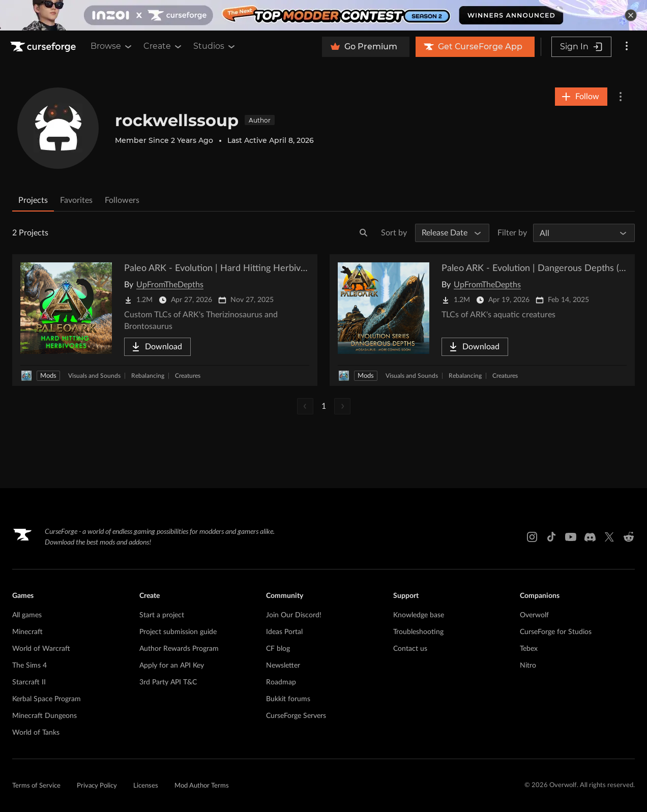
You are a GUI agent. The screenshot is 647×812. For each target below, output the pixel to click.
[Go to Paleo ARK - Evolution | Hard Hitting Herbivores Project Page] (165, 320)
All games (27, 615)
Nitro (528, 666)
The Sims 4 (30, 666)
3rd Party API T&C (168, 682)
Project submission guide (178, 632)
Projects (33, 200)
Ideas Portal (284, 632)
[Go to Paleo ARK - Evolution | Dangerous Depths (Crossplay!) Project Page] (482, 320)
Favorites (76, 200)
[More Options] (621, 97)
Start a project (162, 615)
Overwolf (534, 615)
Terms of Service (36, 786)
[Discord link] (590, 537)
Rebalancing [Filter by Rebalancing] (148, 376)
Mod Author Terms (202, 786)
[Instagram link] (532, 537)
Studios (215, 46)
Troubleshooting (418, 632)
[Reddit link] (629, 537)
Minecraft (27, 632)
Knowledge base (419, 615)
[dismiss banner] (631, 15)
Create (163, 46)
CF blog (278, 649)
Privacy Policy (97, 786)
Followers (122, 200)
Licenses (146, 786)
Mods (48, 376)
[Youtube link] (571, 537)
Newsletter (283, 666)
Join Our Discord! (294, 615)
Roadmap (281, 682)
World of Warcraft (41, 649)
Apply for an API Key (172, 666)
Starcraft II (29, 682)
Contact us (410, 649)
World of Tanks (36, 733)
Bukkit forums (288, 699)
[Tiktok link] (551, 537)
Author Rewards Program (179, 649)
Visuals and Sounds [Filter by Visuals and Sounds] (94, 376)
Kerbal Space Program (47, 699)
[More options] (627, 47)
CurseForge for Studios (556, 632)
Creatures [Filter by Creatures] (188, 376)
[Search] (364, 233)
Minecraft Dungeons (45, 716)
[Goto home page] (44, 47)
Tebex (529, 649)
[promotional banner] (323, 15)
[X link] (609, 537)
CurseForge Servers (296, 716)
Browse (112, 46)
